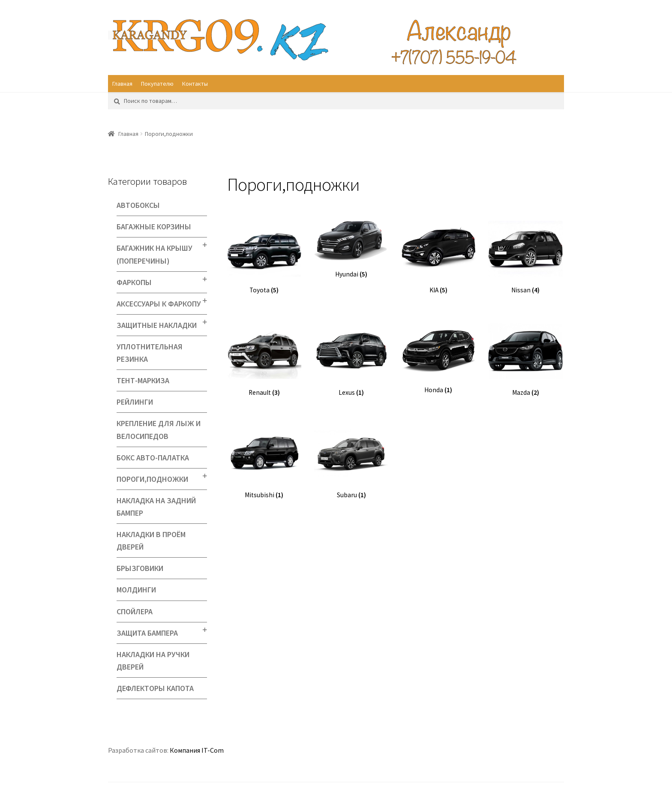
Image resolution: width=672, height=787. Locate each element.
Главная (122, 84)
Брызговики (140, 568)
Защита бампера (147, 633)
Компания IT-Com (197, 750)
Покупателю (157, 84)
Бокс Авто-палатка (153, 458)
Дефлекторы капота (155, 688)
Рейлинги (135, 402)
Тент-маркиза (143, 380)
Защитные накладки (157, 325)
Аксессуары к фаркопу (159, 304)
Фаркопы (134, 282)
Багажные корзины (154, 227)
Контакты (195, 84)
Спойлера (135, 611)
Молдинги (136, 590)
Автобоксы (138, 205)
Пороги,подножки (152, 479)
